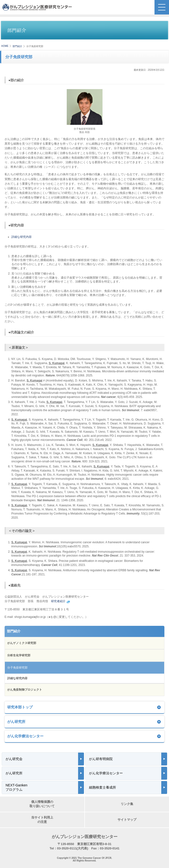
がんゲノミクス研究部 (22, 643)
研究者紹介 (61, 601)
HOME (5, 46)
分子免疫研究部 (17, 668)
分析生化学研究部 (19, 655)
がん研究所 (16, 722)
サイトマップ (127, 820)
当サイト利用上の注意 (42, 820)
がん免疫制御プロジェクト (25, 690)
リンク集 (127, 804)
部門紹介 (17, 46)
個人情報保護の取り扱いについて (42, 804)
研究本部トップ (20, 707)
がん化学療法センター (25, 736)
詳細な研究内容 (22, 237)
